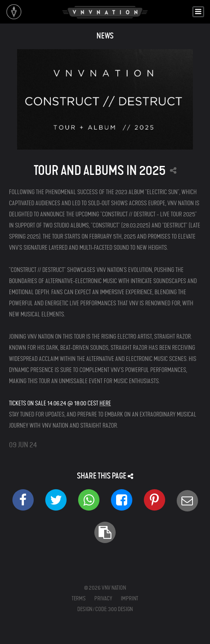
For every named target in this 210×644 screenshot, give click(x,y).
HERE (105, 403)
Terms (79, 598)
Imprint (130, 598)
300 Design (120, 609)
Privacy (103, 598)
